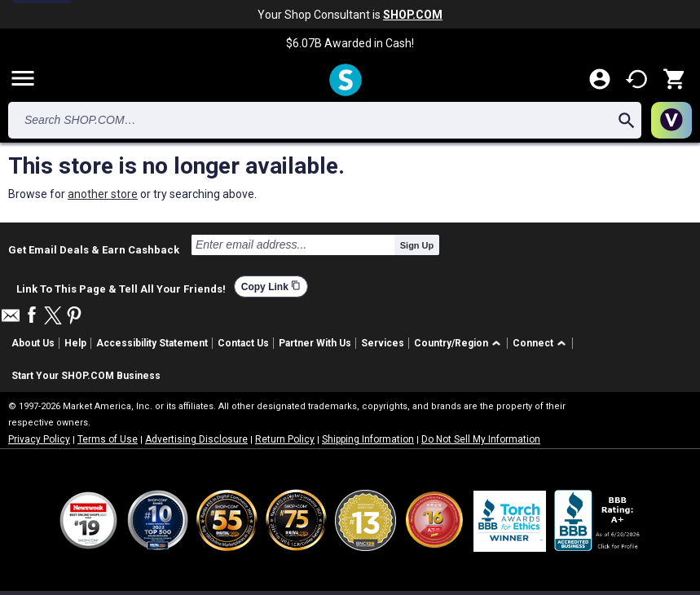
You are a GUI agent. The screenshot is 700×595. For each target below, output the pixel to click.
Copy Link (271, 286)
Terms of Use (108, 439)
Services (383, 343)
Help (75, 343)
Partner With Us (315, 343)
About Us (33, 343)
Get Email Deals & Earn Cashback (94, 249)
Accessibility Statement (152, 343)
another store (103, 194)
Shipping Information (368, 439)
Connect (533, 343)
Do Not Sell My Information (481, 439)
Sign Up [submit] (417, 245)
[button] (460, 344)
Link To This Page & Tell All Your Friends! (121, 287)
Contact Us (243, 343)
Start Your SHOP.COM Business (86, 376)
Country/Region (451, 343)
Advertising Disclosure (196, 439)
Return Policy (285, 439)
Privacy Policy (39, 439)
